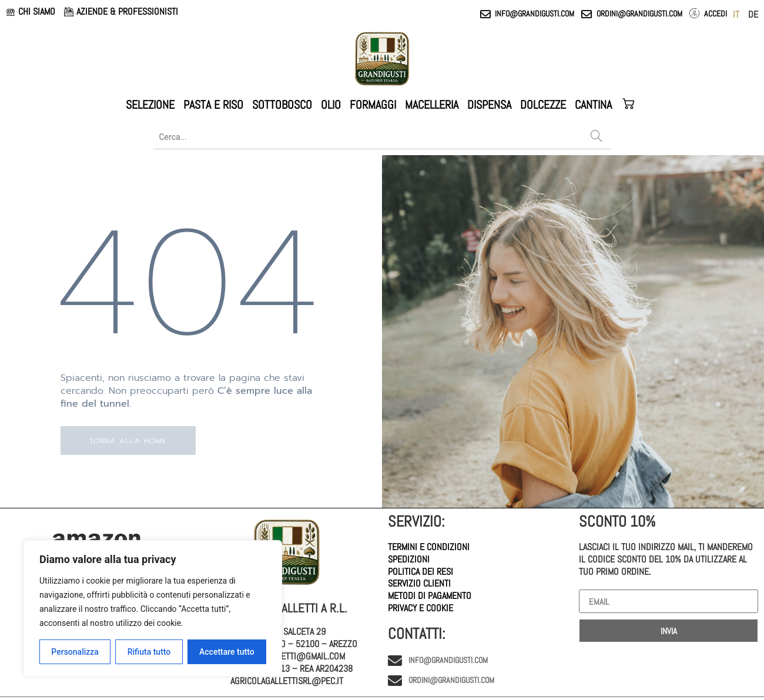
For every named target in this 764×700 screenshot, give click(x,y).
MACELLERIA (432, 105)
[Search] (597, 137)
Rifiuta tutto (149, 652)
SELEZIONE (150, 105)
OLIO (331, 105)
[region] (153, 608)
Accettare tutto (227, 652)
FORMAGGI (373, 105)
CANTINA (593, 105)
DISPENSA (489, 105)
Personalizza (75, 652)
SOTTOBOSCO (282, 105)
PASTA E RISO (213, 105)
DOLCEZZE (543, 105)
